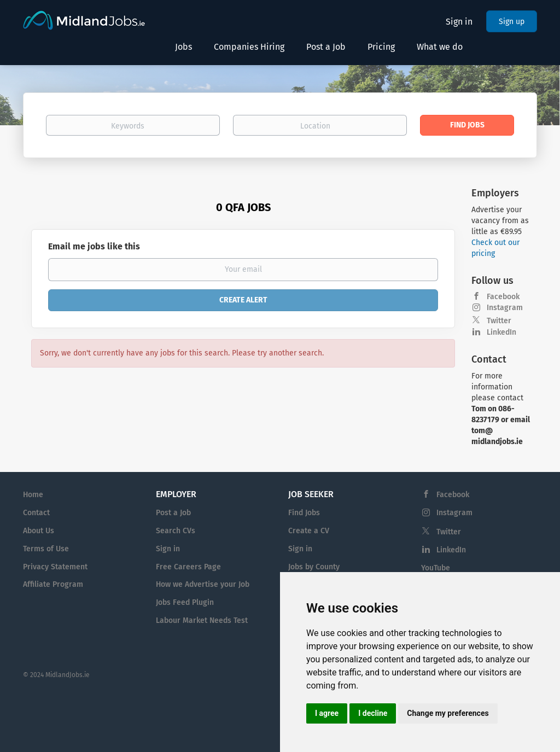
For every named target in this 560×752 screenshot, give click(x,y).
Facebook (503, 297)
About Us (39, 531)
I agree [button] (327, 713)
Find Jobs (467, 125)
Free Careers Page (188, 567)
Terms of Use (46, 549)
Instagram (505, 308)
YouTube (436, 568)
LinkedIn (501, 332)
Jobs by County (314, 567)
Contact (36, 513)
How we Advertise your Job (203, 584)
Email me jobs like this (94, 246)
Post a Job (173, 513)
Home (33, 495)
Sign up (512, 22)
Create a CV (309, 531)
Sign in (459, 22)
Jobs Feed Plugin (185, 602)
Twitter (499, 321)
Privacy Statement (55, 567)
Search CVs (176, 531)
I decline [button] (373, 713)
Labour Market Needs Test (202, 620)
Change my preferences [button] (448, 713)
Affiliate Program (53, 584)
